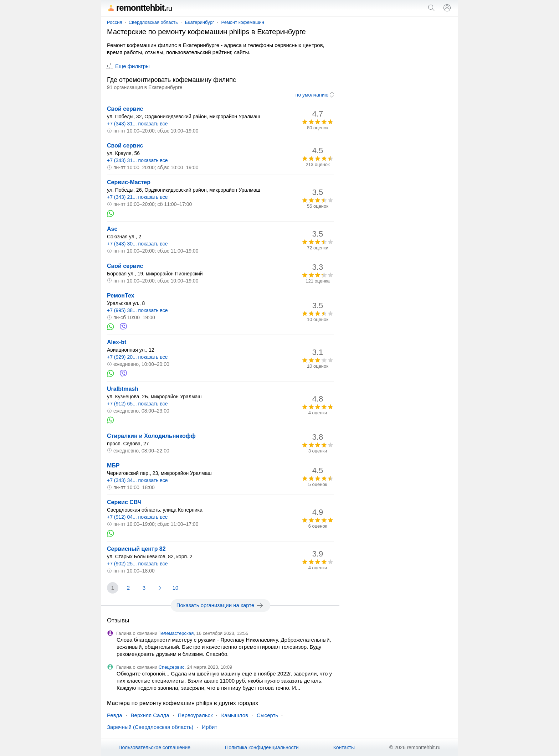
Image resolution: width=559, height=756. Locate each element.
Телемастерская (176, 633)
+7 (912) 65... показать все (137, 404)
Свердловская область (153, 22)
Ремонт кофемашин (243, 22)
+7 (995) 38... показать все (137, 310)
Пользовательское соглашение (154, 747)
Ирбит (209, 727)
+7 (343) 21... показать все (137, 197)
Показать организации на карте (220, 605)
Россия (115, 22)
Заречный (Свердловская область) (150, 727)
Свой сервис (125, 109)
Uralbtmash (123, 389)
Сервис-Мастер (129, 182)
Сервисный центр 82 (136, 549)
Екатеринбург (200, 22)
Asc (112, 229)
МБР (113, 465)
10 (176, 588)
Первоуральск (195, 715)
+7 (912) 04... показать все (137, 517)
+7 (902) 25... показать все (137, 564)
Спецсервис (172, 667)
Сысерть (267, 715)
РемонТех (121, 296)
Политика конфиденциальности (262, 747)
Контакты (344, 747)
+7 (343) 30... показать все (137, 244)
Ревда (115, 715)
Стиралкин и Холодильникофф (151, 436)
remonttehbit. (139, 8)
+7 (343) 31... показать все (137, 124)
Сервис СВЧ (124, 502)
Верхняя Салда (150, 715)
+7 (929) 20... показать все (137, 357)
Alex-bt (117, 342)
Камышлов (235, 715)
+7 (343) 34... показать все (137, 480)
